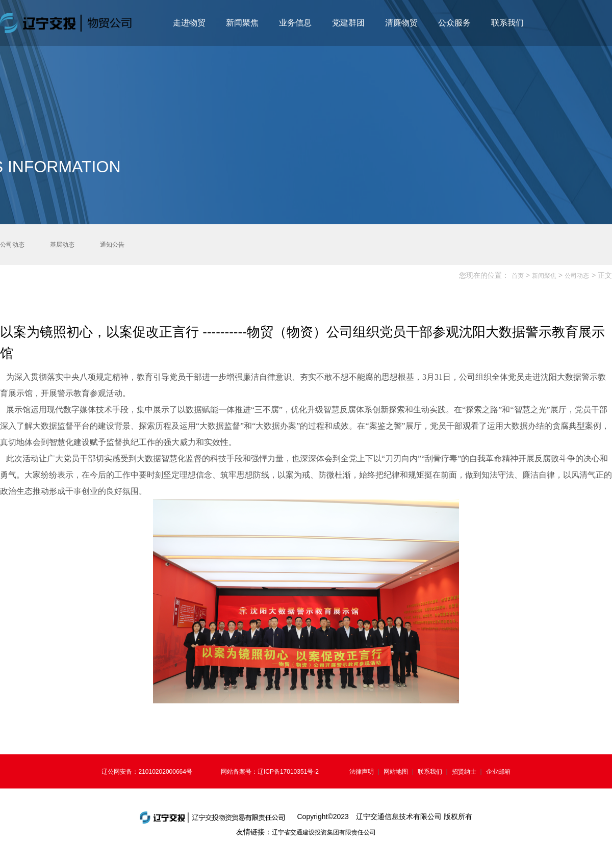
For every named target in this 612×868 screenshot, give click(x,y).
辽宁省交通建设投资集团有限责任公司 (324, 832)
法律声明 (362, 772)
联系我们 (507, 23)
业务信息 (295, 23)
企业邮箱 (498, 772)
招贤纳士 (464, 772)
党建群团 (348, 23)
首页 (518, 276)
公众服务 (454, 23)
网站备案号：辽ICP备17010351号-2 (270, 772)
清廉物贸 (401, 23)
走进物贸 (189, 23)
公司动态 (577, 276)
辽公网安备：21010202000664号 (147, 772)
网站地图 (396, 772)
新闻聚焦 (242, 23)
